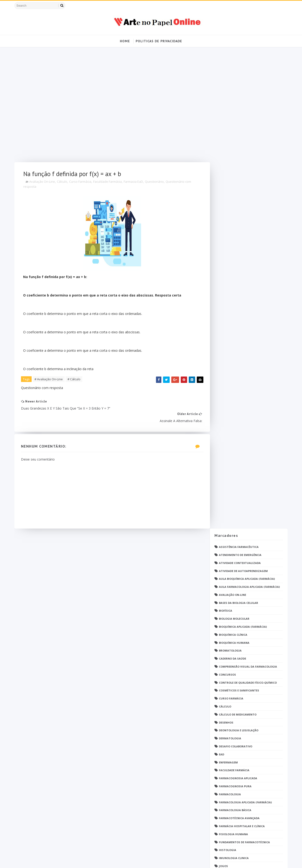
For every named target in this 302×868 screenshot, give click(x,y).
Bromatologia (229, 174)
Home (125, 41)
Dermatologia (229, 262)
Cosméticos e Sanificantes (238, 214)
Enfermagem (227, 286)
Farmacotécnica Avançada (238, 341)
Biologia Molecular (233, 142)
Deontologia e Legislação (238, 254)
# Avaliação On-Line (50, 381)
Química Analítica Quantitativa (243, 561)
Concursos (226, 198)
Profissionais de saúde (235, 529)
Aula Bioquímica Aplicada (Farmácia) (246, 102)
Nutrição (225, 429)
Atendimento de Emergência (239, 78)
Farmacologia (229, 317)
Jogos (222, 389)
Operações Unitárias (234, 445)
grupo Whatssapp (232, 684)
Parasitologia (229, 485)
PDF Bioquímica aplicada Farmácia (244, 453)
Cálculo (63, 182)
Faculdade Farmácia (109, 182)
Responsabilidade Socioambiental (244, 593)
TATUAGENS (226, 612)
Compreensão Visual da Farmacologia (247, 190)
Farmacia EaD (135, 182)
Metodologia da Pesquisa (238, 413)
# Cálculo (75, 381)
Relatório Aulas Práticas (238, 585)
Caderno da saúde (232, 182)
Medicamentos (229, 405)
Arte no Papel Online (59, 860)
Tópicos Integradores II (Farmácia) (245, 660)
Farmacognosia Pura (234, 309)
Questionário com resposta (240, 545)
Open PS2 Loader (230, 437)
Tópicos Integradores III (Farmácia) (245, 668)
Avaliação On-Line (44, 182)
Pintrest (225, 509)
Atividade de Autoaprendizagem (242, 94)
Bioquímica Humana (233, 166)
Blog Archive (265, 718)
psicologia (226, 692)
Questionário (156, 182)
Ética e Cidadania (231, 700)
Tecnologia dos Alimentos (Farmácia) (247, 620)
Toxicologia (227, 637)
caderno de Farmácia (234, 676)
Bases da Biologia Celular (238, 126)
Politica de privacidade (231, 719)
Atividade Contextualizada (239, 86)
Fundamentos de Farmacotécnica (243, 365)
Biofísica (225, 134)
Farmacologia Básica (234, 333)
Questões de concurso (235, 553)
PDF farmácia (228, 477)
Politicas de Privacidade (159, 41)
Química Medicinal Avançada (240, 569)
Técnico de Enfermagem (236, 645)
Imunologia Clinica (233, 381)
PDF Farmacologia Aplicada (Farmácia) (247, 469)
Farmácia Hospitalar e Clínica (241, 349)
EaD (221, 277)
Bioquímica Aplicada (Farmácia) (242, 150)
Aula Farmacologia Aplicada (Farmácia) (248, 110)
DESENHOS (225, 246)
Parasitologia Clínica (235, 493)
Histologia (227, 373)
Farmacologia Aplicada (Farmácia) (244, 325)
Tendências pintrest (234, 629)
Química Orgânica (232, 577)
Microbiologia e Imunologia (240, 421)
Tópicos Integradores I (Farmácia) (244, 652)
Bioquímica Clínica (232, 158)
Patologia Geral (231, 501)
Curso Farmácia (82, 182)
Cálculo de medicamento (237, 238)
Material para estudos (236, 397)
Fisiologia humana (233, 357)
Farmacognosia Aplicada (237, 302)
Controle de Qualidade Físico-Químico (247, 206)
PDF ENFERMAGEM (230, 461)
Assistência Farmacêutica (238, 70)
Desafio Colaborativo (235, 269)
